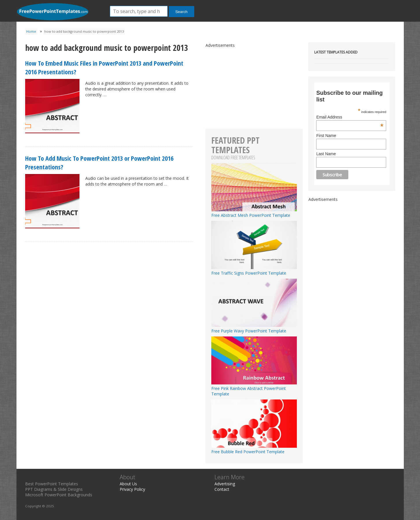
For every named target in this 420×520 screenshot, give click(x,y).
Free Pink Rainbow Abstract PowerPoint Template (254, 388)
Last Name (326, 154)
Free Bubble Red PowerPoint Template (254, 449)
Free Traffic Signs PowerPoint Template (254, 270)
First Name (326, 136)
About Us (128, 484)
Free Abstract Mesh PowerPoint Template (254, 212)
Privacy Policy (132, 489)
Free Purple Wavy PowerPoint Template (254, 328)
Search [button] (181, 12)
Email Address (350, 117)
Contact (222, 489)
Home (31, 31)
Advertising (225, 484)
